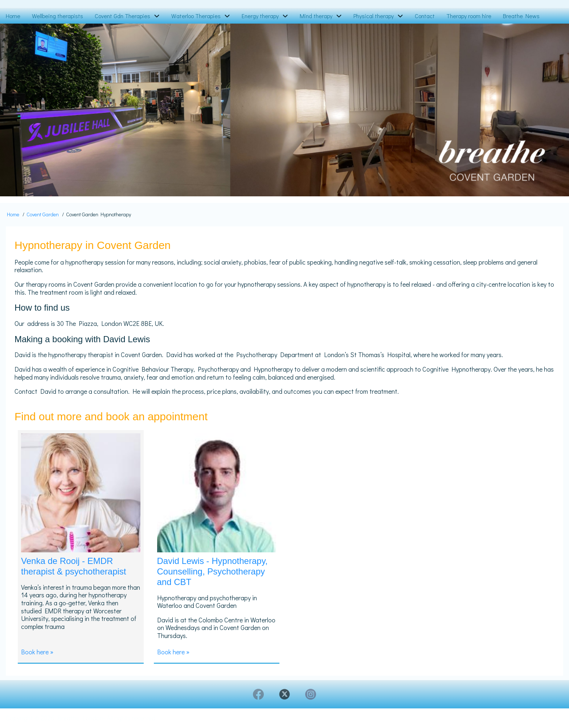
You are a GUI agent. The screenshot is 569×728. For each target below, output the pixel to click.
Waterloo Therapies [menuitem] (196, 16)
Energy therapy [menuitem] (260, 16)
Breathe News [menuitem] (521, 16)
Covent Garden (43, 214)
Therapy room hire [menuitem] (469, 16)
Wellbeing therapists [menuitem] (58, 16)
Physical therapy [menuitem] (374, 16)
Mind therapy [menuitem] (316, 16)
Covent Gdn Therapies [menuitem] (122, 16)
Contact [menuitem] (425, 16)
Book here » (37, 652)
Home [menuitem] (13, 16)
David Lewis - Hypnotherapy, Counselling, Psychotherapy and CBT (212, 571)
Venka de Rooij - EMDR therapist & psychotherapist (74, 566)
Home (13, 214)
